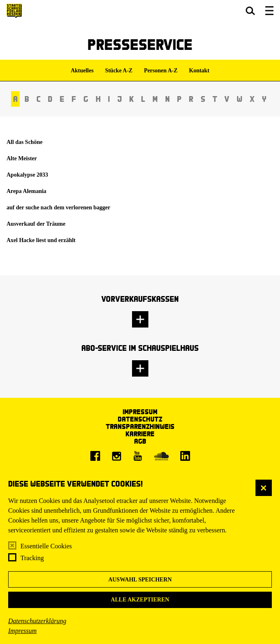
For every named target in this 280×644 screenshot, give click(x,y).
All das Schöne (25, 142)
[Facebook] (95, 456)
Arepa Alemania (26, 191)
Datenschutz (140, 419)
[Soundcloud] (161, 456)
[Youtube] (138, 456)
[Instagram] (116, 456)
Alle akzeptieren (140, 600)
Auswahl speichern (140, 580)
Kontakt (199, 71)
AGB (140, 441)
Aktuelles (82, 71)
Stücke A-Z (119, 71)
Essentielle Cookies (46, 546)
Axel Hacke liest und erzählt (41, 240)
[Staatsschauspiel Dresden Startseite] (14, 11)
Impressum (22, 631)
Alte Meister (22, 158)
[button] (250, 11)
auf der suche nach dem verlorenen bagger (58, 208)
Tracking (32, 558)
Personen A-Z (161, 71)
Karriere (140, 434)
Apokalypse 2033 (27, 175)
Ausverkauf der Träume (36, 224)
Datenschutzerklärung (37, 621)
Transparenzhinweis (140, 426)
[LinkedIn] (185, 456)
